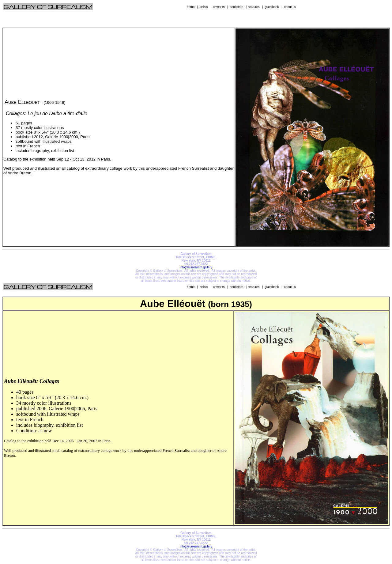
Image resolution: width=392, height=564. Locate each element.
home (191, 7)
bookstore (236, 7)
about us (290, 7)
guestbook (272, 7)
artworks (219, 7)
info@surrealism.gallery (196, 267)
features (254, 7)
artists (204, 7)
